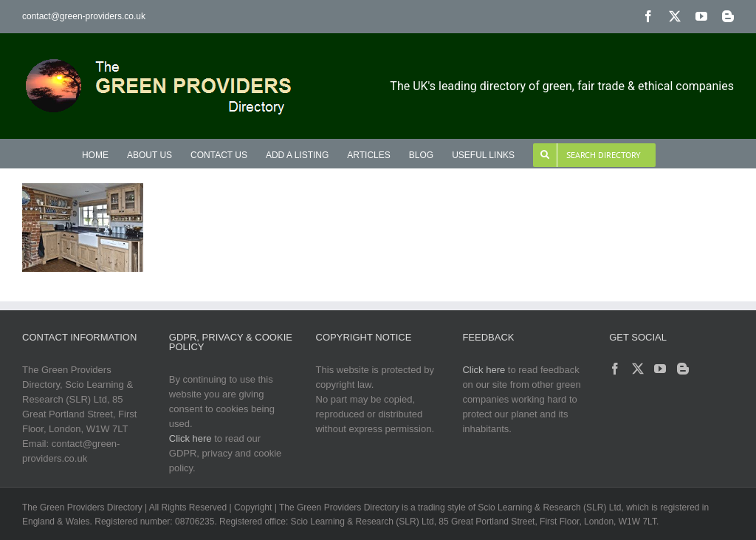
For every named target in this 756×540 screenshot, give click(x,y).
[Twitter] (638, 369)
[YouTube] (660, 369)
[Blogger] (683, 369)
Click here (190, 438)
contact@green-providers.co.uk (84, 16)
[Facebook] (615, 369)
